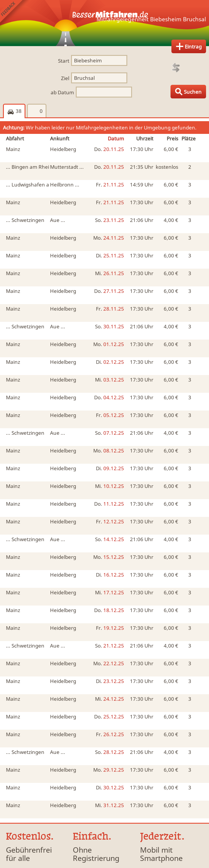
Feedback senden (14, 14)
